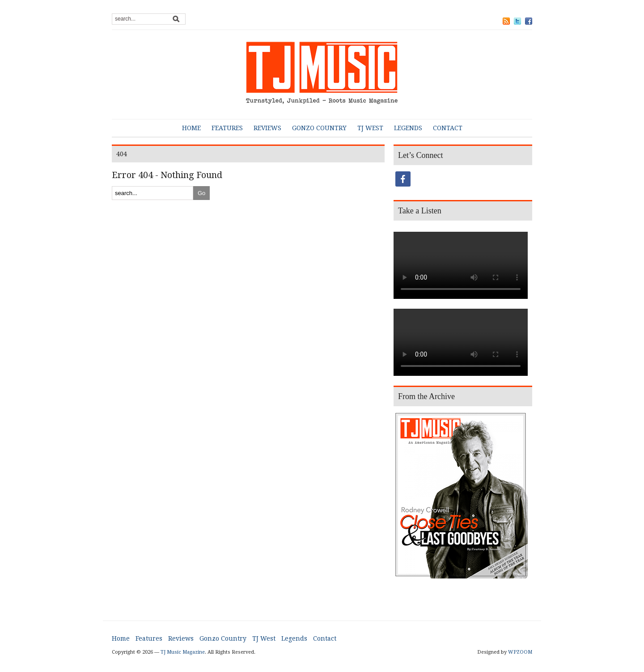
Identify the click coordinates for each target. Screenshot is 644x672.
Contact (448, 128)
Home (191, 128)
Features (227, 128)
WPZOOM (520, 652)
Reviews (267, 128)
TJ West (370, 128)
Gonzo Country (319, 128)
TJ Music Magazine (183, 652)
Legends (408, 128)
